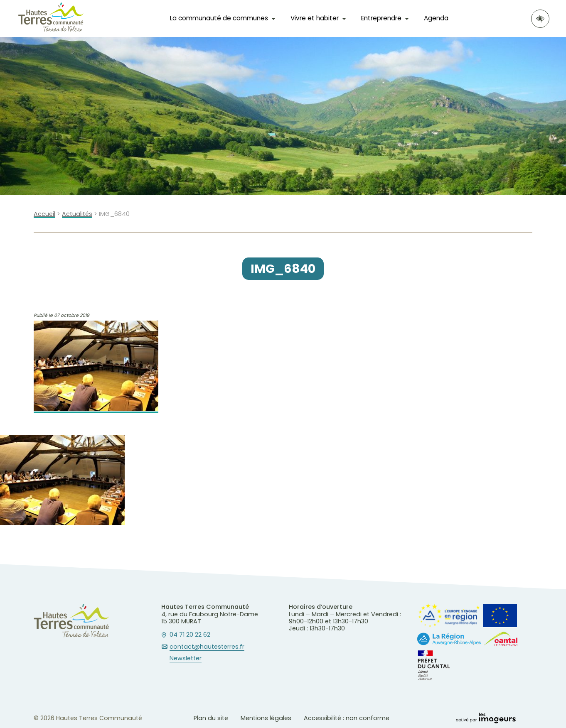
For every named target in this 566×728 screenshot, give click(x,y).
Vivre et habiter (315, 18)
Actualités (77, 214)
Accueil (44, 214)
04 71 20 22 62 (190, 635)
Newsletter (186, 659)
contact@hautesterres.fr (207, 647)
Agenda (436, 18)
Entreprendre (381, 18)
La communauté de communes (219, 18)
